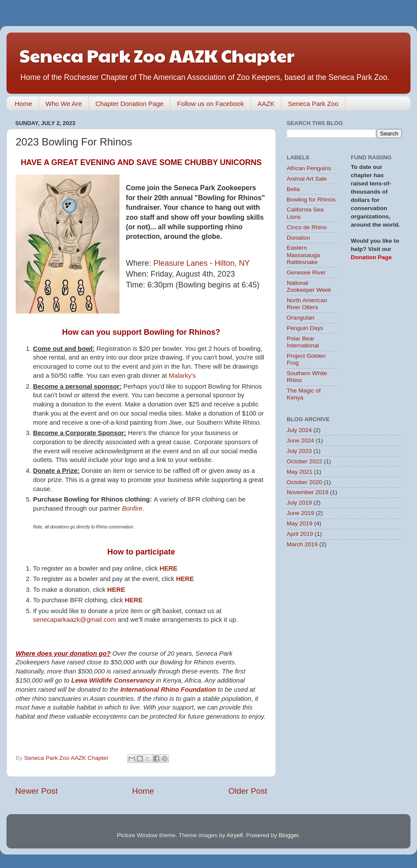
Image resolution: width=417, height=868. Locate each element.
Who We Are (64, 104)
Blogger (289, 835)
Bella (293, 189)
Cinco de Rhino (307, 227)
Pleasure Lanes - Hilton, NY (202, 263)
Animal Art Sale (307, 179)
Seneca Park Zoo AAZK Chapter (157, 55)
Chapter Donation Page (130, 104)
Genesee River (306, 272)
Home (23, 104)
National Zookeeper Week (309, 286)
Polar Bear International (303, 342)
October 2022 (304, 461)
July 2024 (299, 430)
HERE (168, 568)
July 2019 (299, 503)
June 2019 (300, 513)
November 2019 (308, 492)
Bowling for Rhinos (311, 200)
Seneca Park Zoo (313, 104)
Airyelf (235, 835)
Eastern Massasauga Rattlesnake (303, 255)
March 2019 (302, 544)
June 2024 (300, 441)
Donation (298, 238)
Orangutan (301, 318)
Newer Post (36, 791)
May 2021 (300, 472)
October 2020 (304, 482)
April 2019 (300, 534)
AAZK (266, 104)
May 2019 (300, 523)
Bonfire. (133, 508)
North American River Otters (307, 304)
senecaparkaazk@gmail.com (74, 620)
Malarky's (182, 376)
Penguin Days (305, 328)
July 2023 (299, 451)
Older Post (248, 791)
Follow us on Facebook (210, 104)
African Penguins (309, 168)
